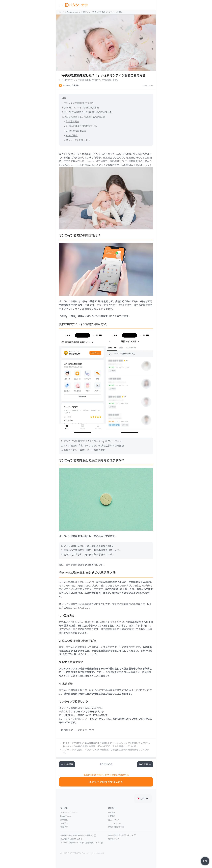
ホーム (62, 12)
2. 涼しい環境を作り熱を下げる (81, 126)
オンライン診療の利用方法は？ (79, 103)
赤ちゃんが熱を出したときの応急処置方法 (85, 117)
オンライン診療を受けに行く (106, 782)
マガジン (85, 12)
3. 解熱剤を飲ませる (76, 131)
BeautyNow (73, 12)
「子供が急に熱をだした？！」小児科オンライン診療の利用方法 (107, 12)
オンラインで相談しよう (78, 140)
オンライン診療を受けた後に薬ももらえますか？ (88, 112)
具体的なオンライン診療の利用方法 (81, 108)
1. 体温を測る (73, 121)
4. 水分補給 (72, 135)
